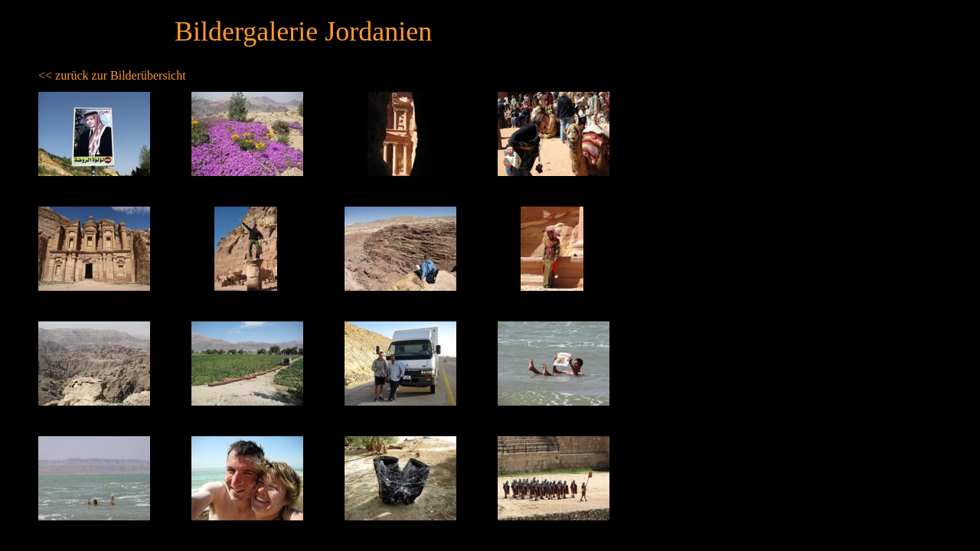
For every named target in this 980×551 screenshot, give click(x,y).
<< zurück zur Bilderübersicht (112, 75)
